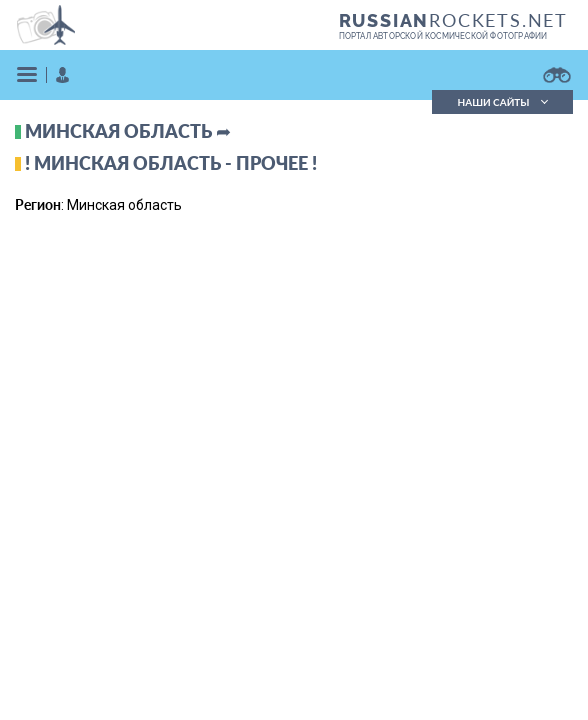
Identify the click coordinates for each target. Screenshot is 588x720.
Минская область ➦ (128, 131)
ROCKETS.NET (453, 20)
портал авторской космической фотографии (443, 36)
